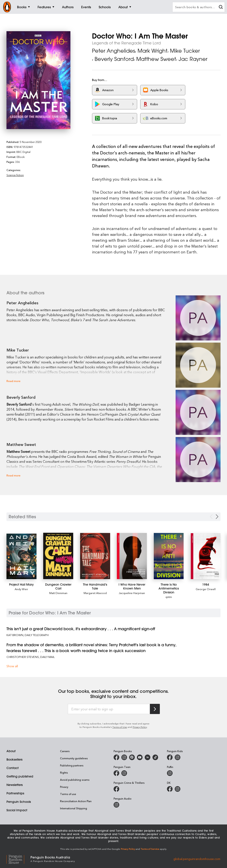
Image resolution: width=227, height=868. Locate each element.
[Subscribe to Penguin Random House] (155, 709)
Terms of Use (120, 727)
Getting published (20, 776)
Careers (65, 751)
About (11, 751)
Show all (12, 666)
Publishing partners (72, 765)
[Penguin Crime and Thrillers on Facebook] (116, 789)
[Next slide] (217, 517)
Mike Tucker (185, 51)
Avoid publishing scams (75, 780)
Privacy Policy (140, 727)
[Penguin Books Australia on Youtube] (140, 757)
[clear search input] (221, 7)
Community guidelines (74, 758)
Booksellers (14, 759)
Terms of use (68, 794)
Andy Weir (21, 589)
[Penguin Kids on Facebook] (170, 757)
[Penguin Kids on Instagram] (178, 757)
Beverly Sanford (114, 59)
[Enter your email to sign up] (109, 709)
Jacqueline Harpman (132, 593)
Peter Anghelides (113, 51)
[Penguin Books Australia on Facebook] (116, 757)
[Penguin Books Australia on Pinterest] (132, 757)
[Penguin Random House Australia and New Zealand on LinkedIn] (148, 757)
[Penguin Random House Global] (18, 859)
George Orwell (206, 589)
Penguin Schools (19, 802)
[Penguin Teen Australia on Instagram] (124, 773)
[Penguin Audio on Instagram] (116, 805)
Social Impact (17, 810)
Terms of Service (150, 849)
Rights (64, 772)
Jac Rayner (193, 59)
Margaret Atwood (95, 593)
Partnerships (15, 793)
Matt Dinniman (58, 593)
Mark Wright (152, 51)
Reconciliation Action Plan (76, 801)
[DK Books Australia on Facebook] (170, 789)
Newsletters (15, 785)
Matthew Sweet (156, 59)
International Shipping (74, 808)
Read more (13, 381)
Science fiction (15, 175)
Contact (13, 768)
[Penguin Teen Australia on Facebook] (116, 773)
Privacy (64, 787)
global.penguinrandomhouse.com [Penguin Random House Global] (197, 859)
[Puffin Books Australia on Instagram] (170, 773)
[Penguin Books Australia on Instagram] (124, 757)
